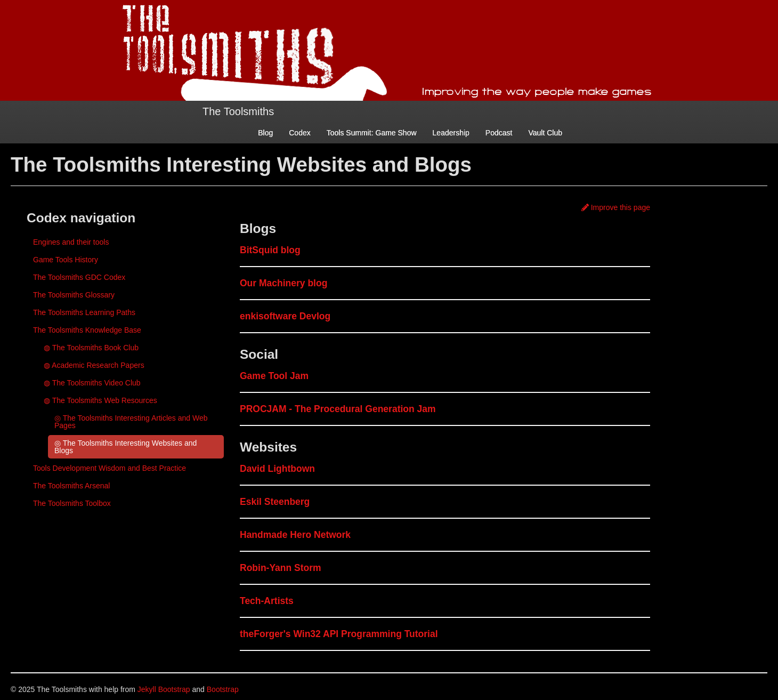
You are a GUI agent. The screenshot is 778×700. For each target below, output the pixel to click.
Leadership (451, 133)
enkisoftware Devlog (285, 316)
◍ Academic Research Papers (94, 365)
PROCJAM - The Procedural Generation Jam (338, 409)
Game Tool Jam (274, 376)
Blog (265, 133)
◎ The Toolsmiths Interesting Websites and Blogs (125, 447)
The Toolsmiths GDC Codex (79, 277)
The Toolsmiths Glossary (74, 295)
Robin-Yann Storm (281, 568)
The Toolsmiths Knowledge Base (87, 330)
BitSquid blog (270, 250)
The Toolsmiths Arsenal (71, 486)
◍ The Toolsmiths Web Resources (100, 400)
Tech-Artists (267, 601)
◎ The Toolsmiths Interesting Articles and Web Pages (131, 422)
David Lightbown (277, 469)
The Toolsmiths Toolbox (72, 503)
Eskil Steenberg (275, 502)
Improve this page (616, 207)
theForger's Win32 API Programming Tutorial (339, 634)
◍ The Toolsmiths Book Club (91, 348)
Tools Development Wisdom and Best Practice (110, 468)
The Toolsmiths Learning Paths (84, 312)
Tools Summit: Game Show (372, 133)
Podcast (499, 133)
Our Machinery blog (283, 283)
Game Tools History (66, 260)
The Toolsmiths (238, 111)
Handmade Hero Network (295, 535)
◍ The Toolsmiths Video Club (92, 383)
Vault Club (545, 133)
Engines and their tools (71, 242)
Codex (299, 133)
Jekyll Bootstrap (164, 689)
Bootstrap (223, 689)
